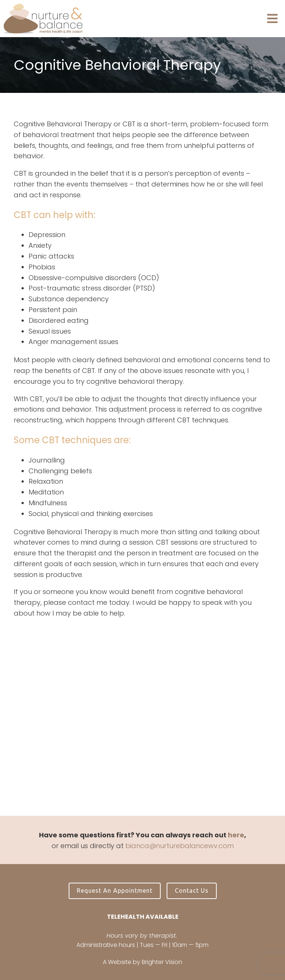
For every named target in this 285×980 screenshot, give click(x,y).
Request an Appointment (115, 890)
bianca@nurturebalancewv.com (180, 846)
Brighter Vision (162, 962)
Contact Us (192, 890)
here (236, 835)
